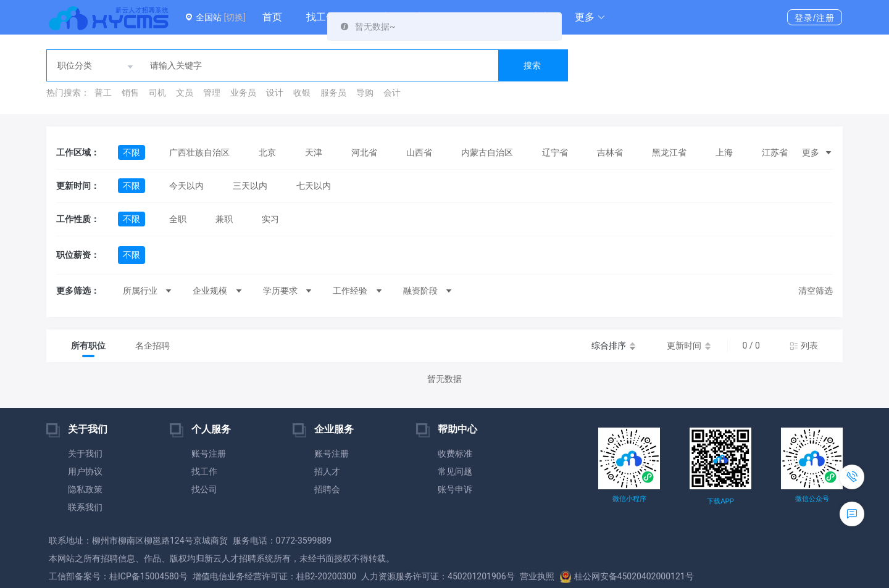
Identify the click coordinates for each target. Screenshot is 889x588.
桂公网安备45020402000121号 (627, 576)
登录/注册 (815, 18)
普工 (103, 93)
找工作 (321, 17)
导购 (365, 93)
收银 (302, 93)
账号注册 (209, 453)
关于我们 (85, 453)
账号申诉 (455, 489)
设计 (275, 93)
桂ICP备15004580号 (148, 576)
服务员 (333, 93)
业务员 (243, 93)
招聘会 (327, 489)
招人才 (327, 471)
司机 (157, 93)
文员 (185, 93)
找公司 (204, 489)
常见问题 (455, 471)
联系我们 (85, 507)
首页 (272, 17)
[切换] (234, 17)
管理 (212, 93)
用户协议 (85, 471)
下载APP (720, 501)
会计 (392, 93)
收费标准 (455, 453)
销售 (130, 93)
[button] (590, 17)
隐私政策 (85, 489)
